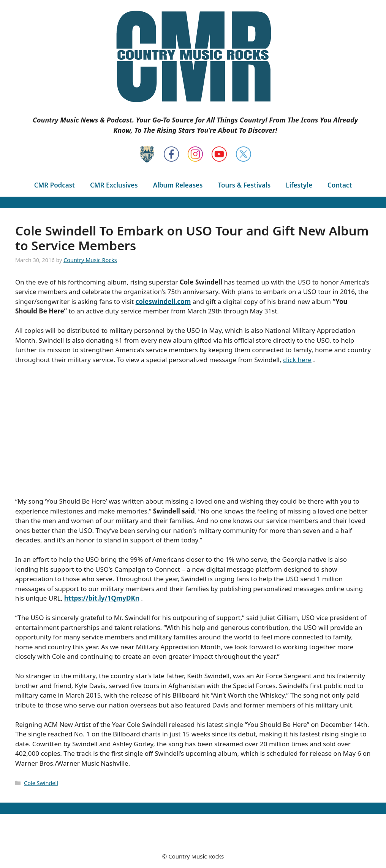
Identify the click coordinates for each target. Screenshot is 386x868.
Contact (340, 185)
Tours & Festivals (244, 185)
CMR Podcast (55, 185)
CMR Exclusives (114, 185)
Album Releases (178, 185)
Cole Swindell (41, 783)
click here (297, 360)
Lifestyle (299, 185)
